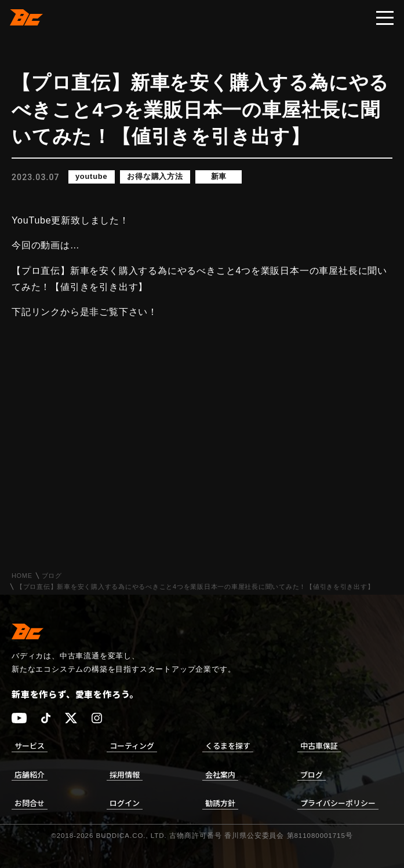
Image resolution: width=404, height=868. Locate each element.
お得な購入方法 (156, 177)
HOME (22, 576)
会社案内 (220, 774)
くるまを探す (228, 746)
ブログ (52, 576)
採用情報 (125, 774)
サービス (30, 746)
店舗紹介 (30, 774)
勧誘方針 (220, 803)
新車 (220, 177)
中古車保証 (319, 746)
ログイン (125, 803)
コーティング (132, 746)
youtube (92, 177)
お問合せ (30, 803)
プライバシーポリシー (338, 803)
